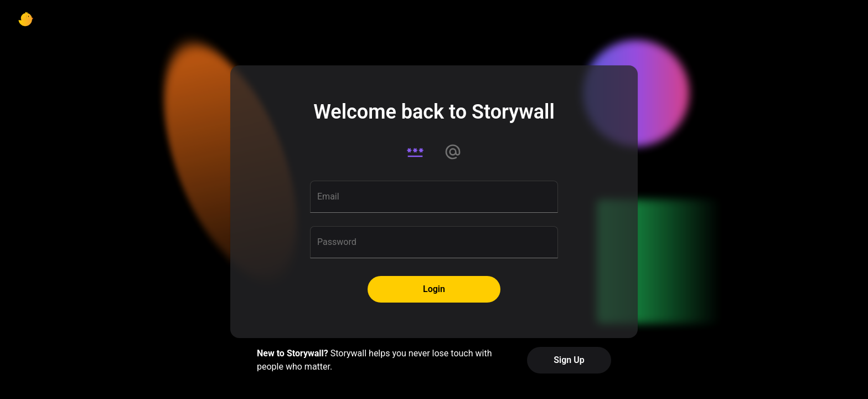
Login (434, 289)
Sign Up (569, 360)
